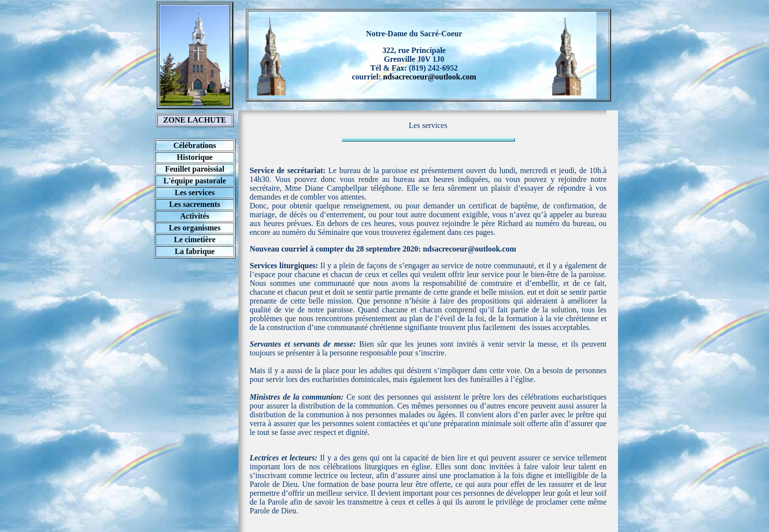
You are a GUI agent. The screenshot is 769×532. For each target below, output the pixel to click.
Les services (194, 192)
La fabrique (194, 251)
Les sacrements (195, 204)
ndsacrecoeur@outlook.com (430, 77)
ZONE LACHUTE (195, 120)
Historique (195, 157)
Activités (195, 216)
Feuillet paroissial (194, 169)
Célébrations (194, 145)
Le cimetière (195, 240)
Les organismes (194, 228)
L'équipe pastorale (195, 181)
